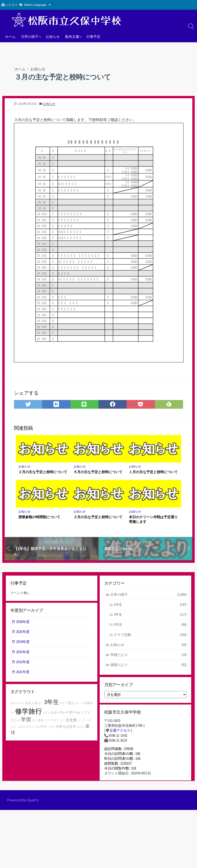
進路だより (149, 666)
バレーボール (69, 713)
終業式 (64, 704)
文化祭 (71, 721)
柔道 (41, 721)
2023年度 (23, 653)
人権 (34, 704)
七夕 (62, 722)
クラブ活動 (150, 635)
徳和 (37, 728)
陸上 (71, 704)
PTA (12, 714)
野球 (44, 728)
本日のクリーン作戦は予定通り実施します (153, 519)
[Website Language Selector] (37, 5)
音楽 (28, 704)
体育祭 (47, 714)
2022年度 (23, 663)
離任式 (30, 728)
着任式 (80, 728)
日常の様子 (30, 36)
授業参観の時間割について (39, 517)
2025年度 (23, 633)
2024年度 (23, 643)
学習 (26, 721)
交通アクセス (120, 732)
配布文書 (72, 36)
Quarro (33, 804)
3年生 (150, 625)
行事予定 (93, 36)
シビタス (12, 5)
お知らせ (53, 36)
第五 (34, 722)
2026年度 (23, 622)
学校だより (149, 656)
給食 (54, 714)
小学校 (51, 728)
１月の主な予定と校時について (153, 472)
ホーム (10, 36)
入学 (47, 722)
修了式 (79, 704)
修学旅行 (29, 712)
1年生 (150, 605)
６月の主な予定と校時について (98, 472)
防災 (21, 704)
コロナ (55, 721)
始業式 (14, 704)
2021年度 (23, 673)
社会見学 (69, 728)
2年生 (150, 615)
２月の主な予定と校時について (43, 472)
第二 (41, 704)
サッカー (83, 722)
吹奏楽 (88, 704)
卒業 (59, 728)
